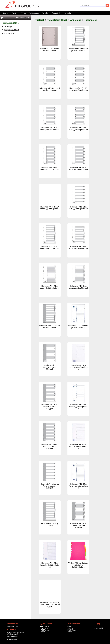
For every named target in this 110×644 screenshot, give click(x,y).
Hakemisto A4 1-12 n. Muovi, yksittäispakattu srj (78, 208)
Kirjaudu (68, 13)
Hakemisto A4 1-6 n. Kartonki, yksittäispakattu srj (78, 367)
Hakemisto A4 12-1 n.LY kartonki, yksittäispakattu (50, 208)
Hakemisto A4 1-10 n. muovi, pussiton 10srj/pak (50, 129)
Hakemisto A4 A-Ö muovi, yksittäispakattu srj (78, 50)
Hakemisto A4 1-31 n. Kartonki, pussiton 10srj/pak (78, 525)
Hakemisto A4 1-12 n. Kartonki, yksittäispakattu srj (78, 446)
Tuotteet (15, 13)
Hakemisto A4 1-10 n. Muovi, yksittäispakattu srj (78, 129)
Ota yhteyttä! (99, 628)
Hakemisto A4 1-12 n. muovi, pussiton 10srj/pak (50, 168)
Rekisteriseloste (13, 640)
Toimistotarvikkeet (57, 20)
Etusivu (5, 13)
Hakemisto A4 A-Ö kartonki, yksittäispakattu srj (78, 327)
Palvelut (45, 13)
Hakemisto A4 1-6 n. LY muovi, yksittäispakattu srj (78, 89)
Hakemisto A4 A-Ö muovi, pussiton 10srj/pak (50, 50)
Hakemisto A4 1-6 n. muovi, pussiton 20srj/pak (50, 89)
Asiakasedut (34, 13)
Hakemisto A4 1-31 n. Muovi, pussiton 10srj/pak (78, 287)
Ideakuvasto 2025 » (11, 23)
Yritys (24, 13)
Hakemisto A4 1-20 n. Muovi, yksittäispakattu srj (78, 248)
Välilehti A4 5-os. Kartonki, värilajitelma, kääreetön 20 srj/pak (50, 605)
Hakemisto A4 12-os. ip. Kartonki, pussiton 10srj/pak (50, 486)
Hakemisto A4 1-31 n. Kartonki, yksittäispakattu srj (50, 565)
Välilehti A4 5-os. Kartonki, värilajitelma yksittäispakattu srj (78, 565)
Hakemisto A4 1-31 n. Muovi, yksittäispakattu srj (50, 287)
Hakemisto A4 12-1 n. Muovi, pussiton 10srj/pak (78, 168)
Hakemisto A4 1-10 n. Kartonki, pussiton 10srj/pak (50, 407)
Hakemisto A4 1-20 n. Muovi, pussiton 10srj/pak (50, 248)
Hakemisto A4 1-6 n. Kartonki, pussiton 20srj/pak (50, 367)
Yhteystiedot (56, 13)
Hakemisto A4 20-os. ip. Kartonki (50, 525)
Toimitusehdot (12, 637)
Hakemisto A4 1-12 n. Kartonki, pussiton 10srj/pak (50, 446)
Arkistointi (76, 20)
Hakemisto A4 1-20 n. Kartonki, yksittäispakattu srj (78, 486)
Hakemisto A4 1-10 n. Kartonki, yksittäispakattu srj (78, 407)
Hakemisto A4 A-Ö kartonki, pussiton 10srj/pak (50, 327)
